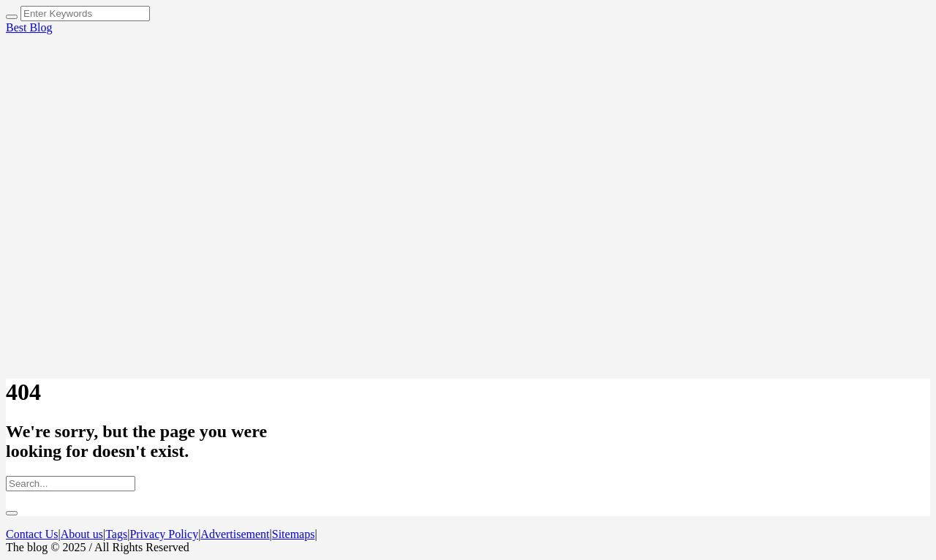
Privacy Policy (164, 534)
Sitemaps (294, 534)
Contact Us (32, 534)
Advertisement (235, 534)
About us (82, 534)
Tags (116, 534)
